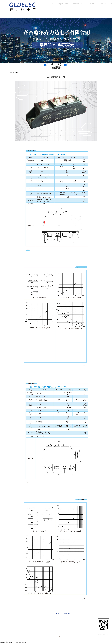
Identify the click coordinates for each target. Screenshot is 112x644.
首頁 (52, 4)
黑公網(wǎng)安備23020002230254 (68, 635)
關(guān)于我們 (63, 4)
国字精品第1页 (4, 643)
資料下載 (103, 4)
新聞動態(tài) (91, 4)
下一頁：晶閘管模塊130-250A (63, 613)
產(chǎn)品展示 (78, 4)
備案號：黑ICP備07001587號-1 (53, 635)
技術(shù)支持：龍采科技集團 (81, 635)
